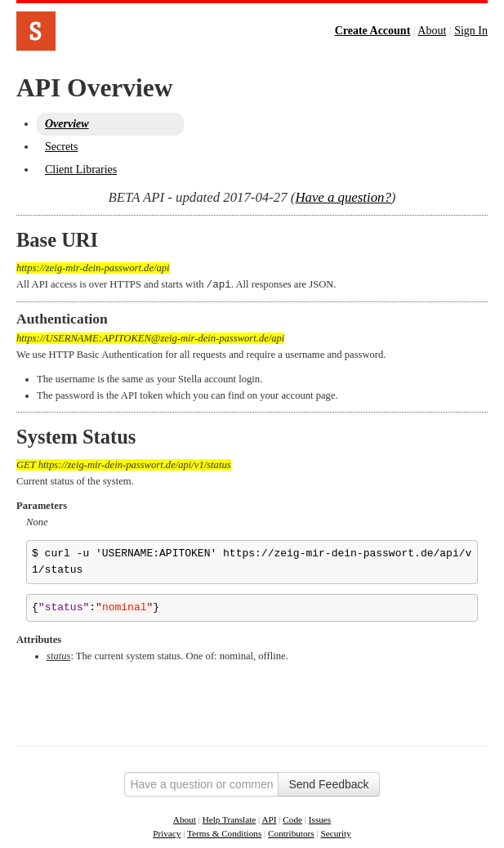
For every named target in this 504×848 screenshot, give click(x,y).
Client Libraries (81, 170)
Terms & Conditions (224, 832)
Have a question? (343, 197)
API (269, 819)
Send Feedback (328, 783)
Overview (67, 124)
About (432, 31)
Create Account (373, 31)
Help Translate (230, 819)
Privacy (167, 832)
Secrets (61, 147)
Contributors (291, 832)
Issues (320, 819)
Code (292, 819)
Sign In (471, 31)
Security (336, 832)
